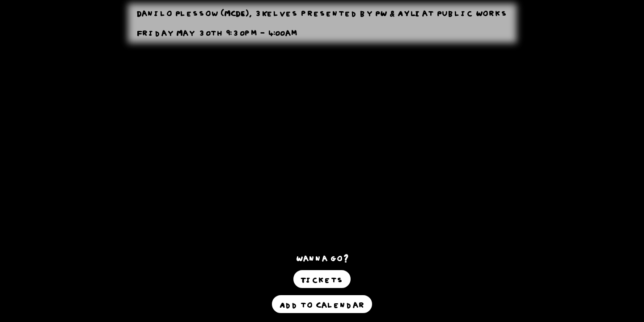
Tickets (322, 279)
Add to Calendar (322, 304)
